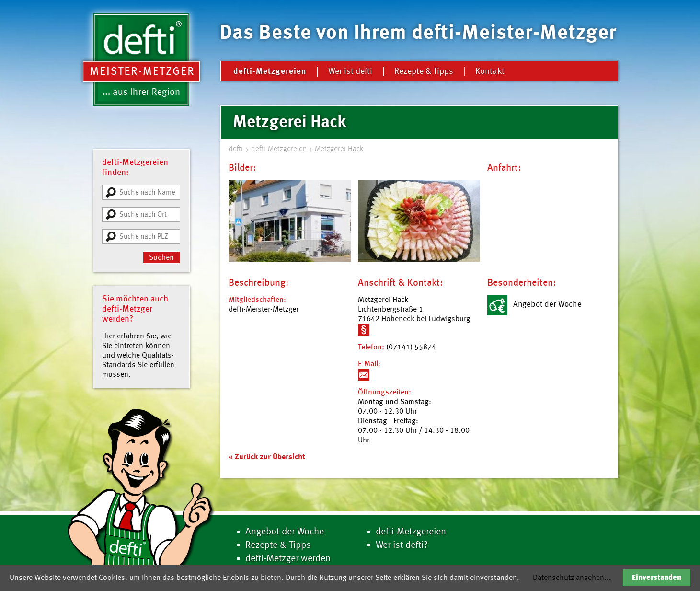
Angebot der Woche (285, 532)
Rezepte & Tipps (424, 71)
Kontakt (490, 71)
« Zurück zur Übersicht (267, 457)
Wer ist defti (350, 71)
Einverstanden (657, 578)
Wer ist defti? (402, 545)
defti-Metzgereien (270, 72)
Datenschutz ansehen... (572, 578)
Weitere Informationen (364, 330)
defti (236, 149)
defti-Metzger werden (288, 559)
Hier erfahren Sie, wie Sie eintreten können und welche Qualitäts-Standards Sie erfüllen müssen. (138, 356)
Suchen (161, 258)
